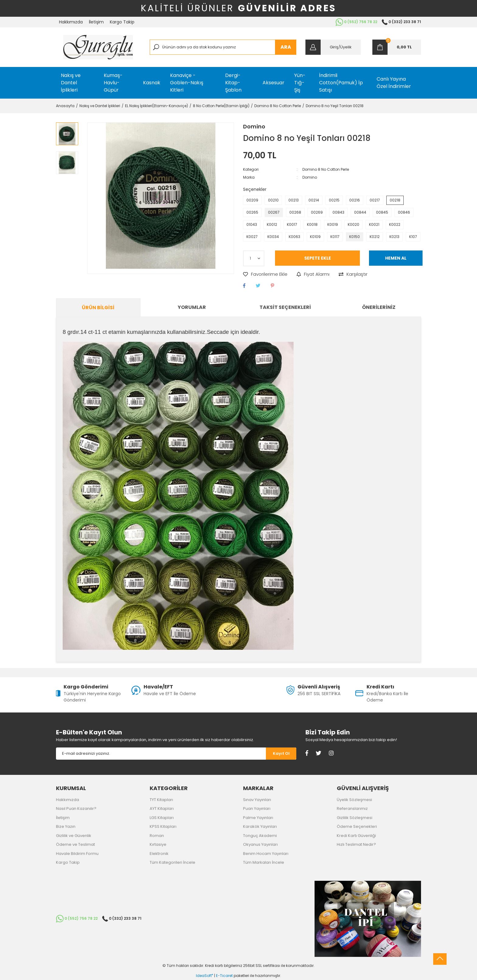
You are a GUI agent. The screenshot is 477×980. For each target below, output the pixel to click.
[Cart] (397, 47)
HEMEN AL (396, 258)
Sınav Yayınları (257, 800)
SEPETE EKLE (318, 258)
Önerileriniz (379, 307)
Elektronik (159, 854)
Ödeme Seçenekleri (357, 826)
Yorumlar (192, 307)
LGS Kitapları (162, 818)
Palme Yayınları (258, 818)
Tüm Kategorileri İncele (172, 862)
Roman (157, 836)
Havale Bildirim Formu (77, 854)
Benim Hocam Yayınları (266, 854)
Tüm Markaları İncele (264, 862)
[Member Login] (333, 47)
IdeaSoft (204, 976)
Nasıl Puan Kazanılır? (76, 808)
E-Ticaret (224, 976)
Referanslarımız (352, 808)
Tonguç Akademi (260, 836)
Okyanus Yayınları (260, 844)
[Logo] (98, 47)
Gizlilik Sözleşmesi (355, 818)
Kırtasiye (158, 844)
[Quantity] (254, 258)
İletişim (96, 22)
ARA (286, 47)
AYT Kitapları (162, 808)
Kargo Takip (122, 22)
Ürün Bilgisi (98, 308)
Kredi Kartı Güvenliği (356, 836)
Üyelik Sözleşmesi (354, 800)
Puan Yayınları (257, 808)
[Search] (223, 47)
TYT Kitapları (161, 800)
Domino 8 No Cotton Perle (326, 169)
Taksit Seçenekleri (285, 307)
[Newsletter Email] (161, 754)
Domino (254, 126)
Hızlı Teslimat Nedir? (356, 844)
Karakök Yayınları (260, 826)
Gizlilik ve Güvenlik (74, 836)
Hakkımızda (71, 22)
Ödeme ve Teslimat (75, 844)
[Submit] (281, 754)
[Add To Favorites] (265, 274)
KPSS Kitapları (163, 826)
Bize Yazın (66, 826)
